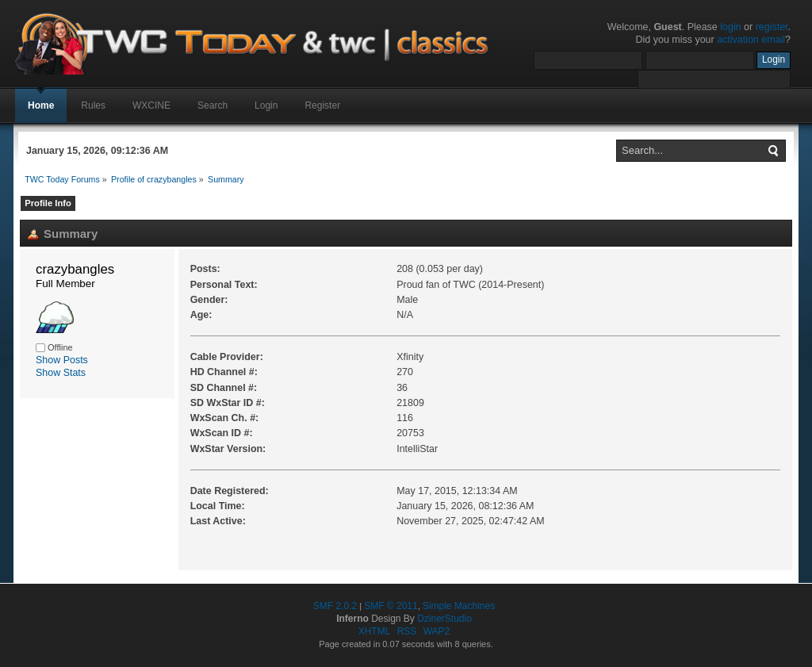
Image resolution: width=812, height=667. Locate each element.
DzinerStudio (444, 619)
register (772, 27)
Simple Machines (459, 606)
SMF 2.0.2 (335, 606)
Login (266, 105)
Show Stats (61, 373)
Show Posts (62, 360)
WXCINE (151, 105)
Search (213, 105)
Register (322, 105)
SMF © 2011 (391, 606)
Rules (93, 105)
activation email (751, 40)
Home (41, 105)
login (730, 27)
